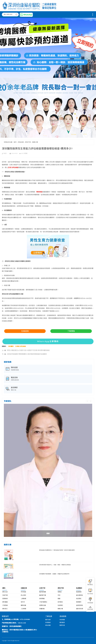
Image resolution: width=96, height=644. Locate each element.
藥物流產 (23, 605)
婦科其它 (5, 609)
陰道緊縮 (79, 592)
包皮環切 (60, 605)
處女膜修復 (79, 595)
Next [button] (91, 401)
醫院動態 (62, 623)
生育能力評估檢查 (21, 346)
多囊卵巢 (42, 609)
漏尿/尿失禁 (80, 609)
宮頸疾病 (5, 599)
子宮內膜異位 (43, 602)
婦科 (4, 588)
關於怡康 (48, 620)
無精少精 (35, 142)
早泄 (59, 595)
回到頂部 (90, 608)
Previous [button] (87, 401)
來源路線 (48, 623)
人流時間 (23, 609)
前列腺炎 (60, 602)
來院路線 (90, 603)
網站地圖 (48, 625)
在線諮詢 (25, 331)
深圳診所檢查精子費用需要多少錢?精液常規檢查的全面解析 (27, 354)
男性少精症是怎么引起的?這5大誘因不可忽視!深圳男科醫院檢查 (28, 350)
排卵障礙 (42, 599)
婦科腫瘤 (5, 602)
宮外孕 (23, 602)
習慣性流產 (43, 605)
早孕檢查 (23, 592)
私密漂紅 (79, 599)
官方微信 (90, 594)
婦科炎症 (5, 592)
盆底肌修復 (79, 605)
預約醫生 (90, 585)
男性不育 (28, 142)
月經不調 (5, 595)
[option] (48, 470)
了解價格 (71, 331)
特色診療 (21, 142)
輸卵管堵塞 (43, 592)
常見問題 (62, 620)
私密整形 (79, 588)
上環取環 (23, 599)
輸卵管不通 (43, 595)
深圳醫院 (11, 346)
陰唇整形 (79, 602)
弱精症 (60, 592)
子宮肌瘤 (5, 605)
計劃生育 (24, 588)
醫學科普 (62, 625)
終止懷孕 (23, 595)
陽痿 (59, 599)
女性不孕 (42, 588)
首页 (15, 142)
